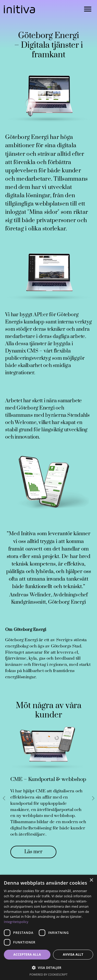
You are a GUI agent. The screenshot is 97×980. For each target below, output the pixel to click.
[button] (48, 968)
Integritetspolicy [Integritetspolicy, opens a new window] (16, 922)
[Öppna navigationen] (88, 9)
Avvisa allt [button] (73, 954)
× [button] (91, 880)
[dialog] (48, 927)
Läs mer (33, 852)
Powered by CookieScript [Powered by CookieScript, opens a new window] (48, 974)
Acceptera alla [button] (27, 954)
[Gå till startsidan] (19, 9)
